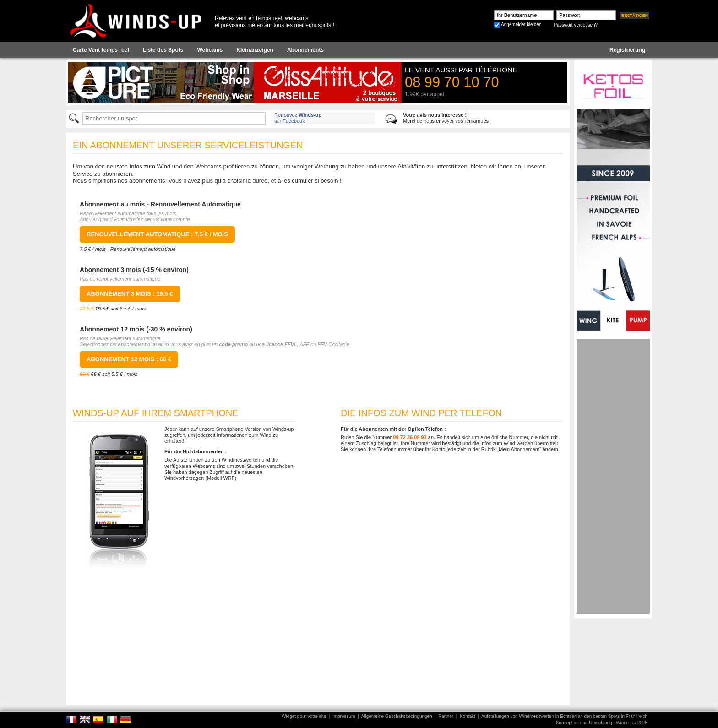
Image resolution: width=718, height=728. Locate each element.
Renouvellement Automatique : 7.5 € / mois (157, 234)
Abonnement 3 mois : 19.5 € (130, 294)
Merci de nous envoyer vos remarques (446, 118)
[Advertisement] (613, 476)
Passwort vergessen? (576, 25)
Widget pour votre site (304, 716)
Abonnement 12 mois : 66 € (129, 359)
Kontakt (468, 716)
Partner (446, 716)
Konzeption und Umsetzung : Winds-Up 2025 (602, 723)
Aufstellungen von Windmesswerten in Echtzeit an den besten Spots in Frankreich (564, 716)
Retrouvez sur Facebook (298, 118)
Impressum (344, 716)
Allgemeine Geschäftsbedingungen (397, 716)
